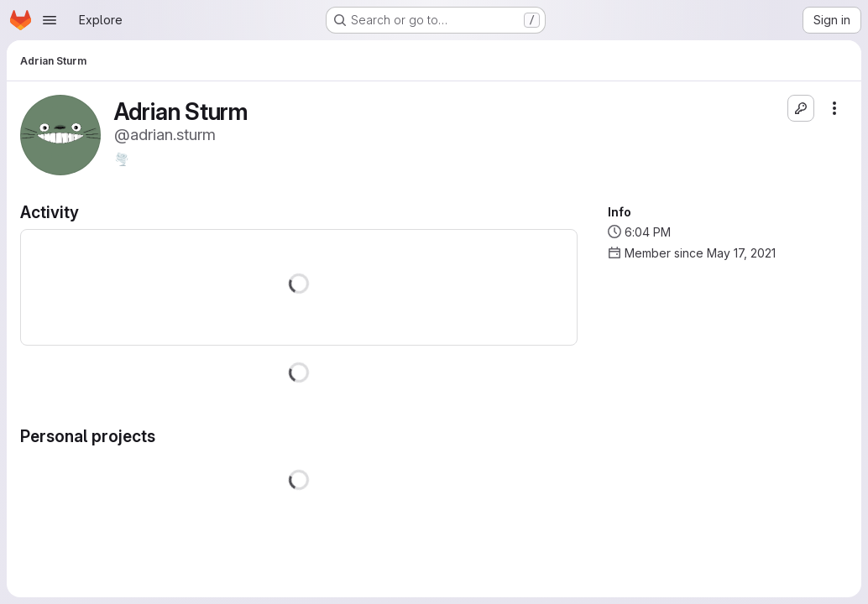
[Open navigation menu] (50, 20)
